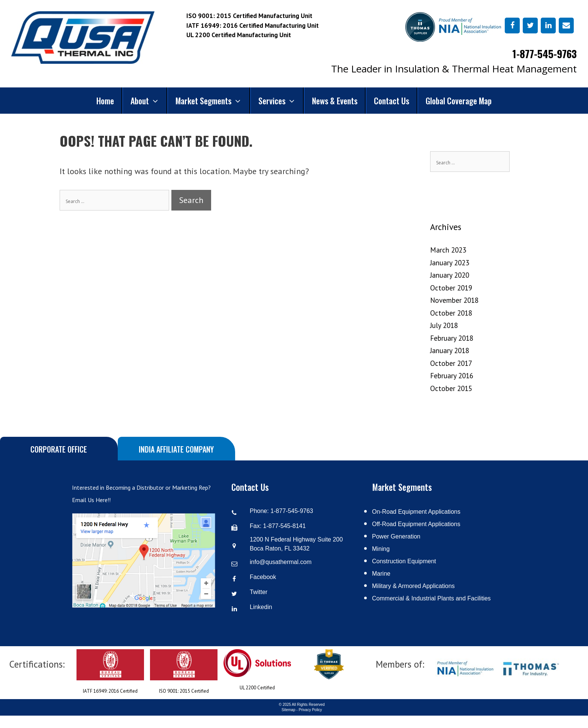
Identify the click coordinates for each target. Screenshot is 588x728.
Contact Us (391, 101)
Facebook (263, 577)
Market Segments (212, 101)
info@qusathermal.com (281, 562)
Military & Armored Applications (413, 586)
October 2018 (451, 313)
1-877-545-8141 (285, 526)
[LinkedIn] (548, 26)
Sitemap (289, 710)
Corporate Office (59, 449)
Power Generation (396, 536)
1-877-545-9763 (544, 54)
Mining (381, 549)
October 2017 (451, 363)
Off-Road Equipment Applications (416, 524)
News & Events (335, 101)
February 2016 (452, 376)
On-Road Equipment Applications (416, 512)
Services (281, 101)
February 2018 (452, 338)
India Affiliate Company (176, 449)
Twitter (259, 592)
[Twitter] (530, 26)
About (149, 101)
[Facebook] (512, 26)
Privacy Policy (310, 710)
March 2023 (448, 250)
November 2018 (454, 300)
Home (105, 101)
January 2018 (450, 350)
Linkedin (261, 607)
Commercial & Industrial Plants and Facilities (431, 598)
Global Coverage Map (459, 101)
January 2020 (450, 275)
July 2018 (444, 325)
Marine (381, 574)
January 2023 (450, 263)
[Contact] (566, 26)
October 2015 (451, 388)
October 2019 (451, 288)
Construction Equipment (404, 561)
